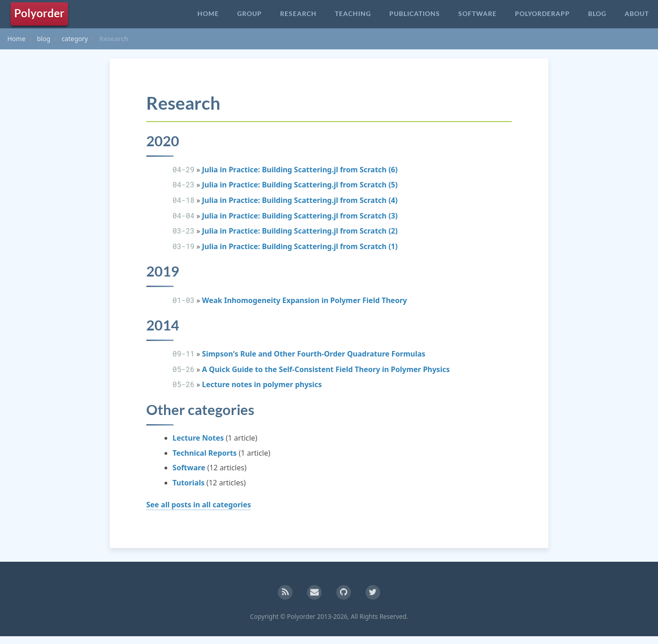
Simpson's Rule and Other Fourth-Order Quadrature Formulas (314, 355)
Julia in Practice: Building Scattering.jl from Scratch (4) (300, 201)
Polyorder (39, 13)
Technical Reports (205, 454)
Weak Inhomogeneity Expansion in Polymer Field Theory (305, 301)
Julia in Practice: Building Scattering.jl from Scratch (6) (300, 170)
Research (298, 13)
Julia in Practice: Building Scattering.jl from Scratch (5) (300, 185)
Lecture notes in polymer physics (262, 386)
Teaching (353, 13)
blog (44, 39)
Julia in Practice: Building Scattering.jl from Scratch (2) (300, 231)
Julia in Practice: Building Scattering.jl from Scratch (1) (300, 247)
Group (249, 13)
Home (208, 13)
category (75, 39)
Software (478, 13)
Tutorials (189, 484)
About (637, 13)
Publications (415, 13)
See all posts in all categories (199, 506)
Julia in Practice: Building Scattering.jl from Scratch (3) (300, 216)
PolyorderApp (542, 13)
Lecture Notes (198, 439)
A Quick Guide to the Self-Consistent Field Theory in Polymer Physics (326, 370)
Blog (597, 13)
